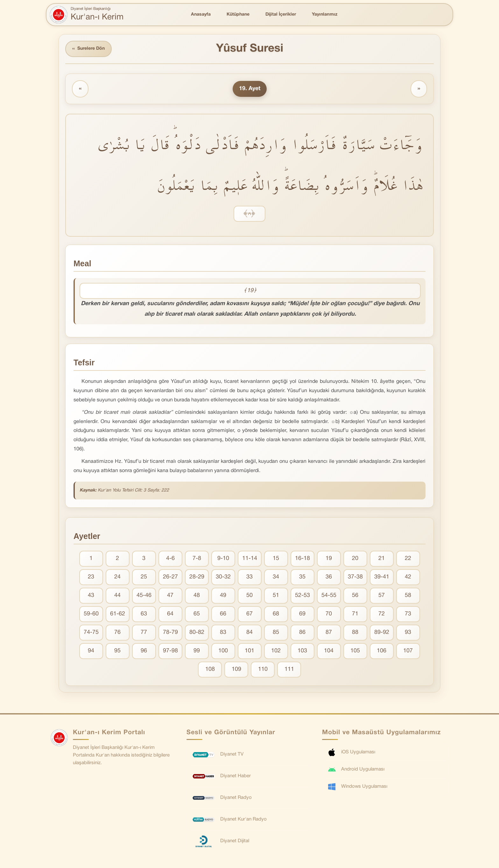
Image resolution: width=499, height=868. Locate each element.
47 (170, 595)
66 (223, 614)
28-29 (197, 577)
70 (329, 614)
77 (144, 632)
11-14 (250, 559)
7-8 (197, 559)
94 (91, 651)
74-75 (91, 632)
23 (91, 577)
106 (382, 651)
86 (302, 632)
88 (355, 632)
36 (329, 577)
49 (223, 595)
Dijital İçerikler (281, 14)
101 (250, 651)
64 (170, 614)
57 (382, 595)
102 (276, 651)
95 (117, 651)
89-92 (382, 632)
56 (355, 595)
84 (250, 632)
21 (382, 559)
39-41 (382, 577)
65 (197, 614)
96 (144, 651)
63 (144, 614)
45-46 (144, 595)
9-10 (223, 559)
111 (289, 669)
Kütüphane (238, 14)
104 (329, 651)
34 (276, 577)
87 (329, 632)
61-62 (118, 614)
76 (117, 632)
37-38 (355, 577)
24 (117, 577)
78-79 (170, 632)
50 (250, 595)
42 (408, 577)
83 (223, 632)
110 (263, 669)
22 (408, 559)
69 (302, 614)
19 (329, 559)
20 (355, 559)
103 (302, 651)
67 (250, 614)
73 (408, 614)
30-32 (223, 577)
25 (144, 577)
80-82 (197, 632)
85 (276, 632)
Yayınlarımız (325, 14)
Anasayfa (201, 14)
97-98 (170, 651)
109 (236, 669)
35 (302, 577)
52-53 (302, 595)
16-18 (302, 559)
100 (223, 651)
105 (355, 651)
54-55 (329, 595)
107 (408, 651)
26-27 (170, 577)
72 (382, 614)
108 (210, 669)
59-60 (91, 614)
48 (197, 595)
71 (355, 614)
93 (408, 632)
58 (408, 595)
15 (276, 559)
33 (250, 577)
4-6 (170, 559)
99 (197, 651)
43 (91, 595)
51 (276, 595)
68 (276, 614)
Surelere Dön (88, 49)
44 (117, 595)
